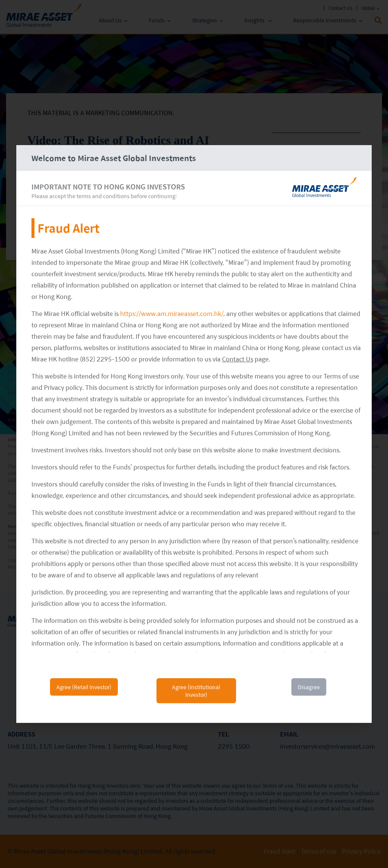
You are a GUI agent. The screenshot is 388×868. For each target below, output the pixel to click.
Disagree (309, 687)
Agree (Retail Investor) (84, 687)
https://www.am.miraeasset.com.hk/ (172, 314)
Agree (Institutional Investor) (196, 691)
